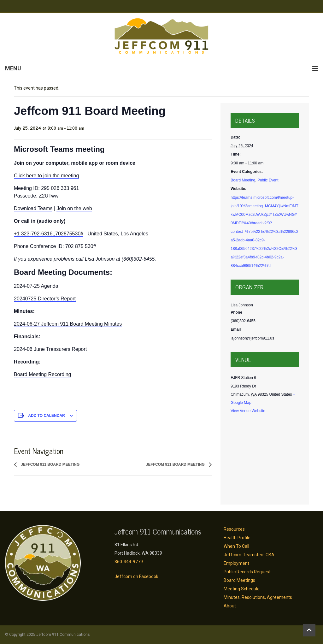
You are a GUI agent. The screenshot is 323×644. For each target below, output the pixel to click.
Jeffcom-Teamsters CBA (249, 555)
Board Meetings (239, 580)
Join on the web (74, 208)
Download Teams (33, 208)
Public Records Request (247, 572)
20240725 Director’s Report (45, 299)
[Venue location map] (265, 458)
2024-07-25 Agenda (36, 286)
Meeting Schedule (242, 589)
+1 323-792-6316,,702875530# (49, 234)
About (230, 606)
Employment (236, 563)
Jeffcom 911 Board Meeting (50, 464)
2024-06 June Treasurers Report (50, 349)
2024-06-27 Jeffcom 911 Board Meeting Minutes (68, 324)
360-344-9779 (129, 562)
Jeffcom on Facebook (136, 576)
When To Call (236, 546)
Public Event (268, 180)
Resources (234, 529)
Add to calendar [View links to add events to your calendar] (46, 416)
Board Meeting (243, 180)
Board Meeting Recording (42, 374)
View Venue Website (248, 411)
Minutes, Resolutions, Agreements (258, 597)
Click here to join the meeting (46, 176)
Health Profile (237, 538)
